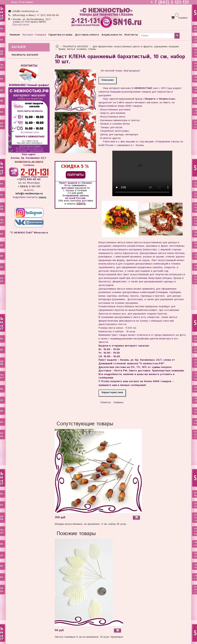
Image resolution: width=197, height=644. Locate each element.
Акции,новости (112, 35)
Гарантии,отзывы (61, 35)
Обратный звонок (21, 25)
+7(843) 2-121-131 (29, 186)
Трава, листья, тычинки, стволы (77, 49)
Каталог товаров (34, 35)
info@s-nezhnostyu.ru (25, 11)
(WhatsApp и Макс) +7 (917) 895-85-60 (35, 15)
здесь (81, 203)
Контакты (131, 35)
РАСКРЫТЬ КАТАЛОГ (76, 47)
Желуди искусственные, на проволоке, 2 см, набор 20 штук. (91, 524)
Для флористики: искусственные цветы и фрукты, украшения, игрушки (136, 47)
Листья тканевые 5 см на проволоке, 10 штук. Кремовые (89, 637)
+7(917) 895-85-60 (29, 179)
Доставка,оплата (87, 35)
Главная (15, 35)
